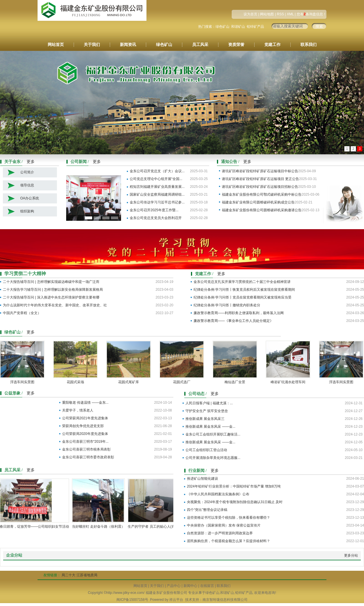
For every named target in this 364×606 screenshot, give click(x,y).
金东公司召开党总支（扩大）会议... (157, 171)
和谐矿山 (238, 27)
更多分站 (351, 555)
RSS (280, 14)
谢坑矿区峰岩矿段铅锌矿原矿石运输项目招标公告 (260, 187)
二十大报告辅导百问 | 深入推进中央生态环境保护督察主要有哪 (51, 297)
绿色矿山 (222, 27)
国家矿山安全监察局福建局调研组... (157, 194)
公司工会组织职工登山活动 (206, 450)
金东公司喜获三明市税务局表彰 (86, 449)
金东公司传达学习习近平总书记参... (157, 202)
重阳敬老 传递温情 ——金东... (85, 403)
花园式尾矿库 (130, 382)
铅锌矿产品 (255, 27)
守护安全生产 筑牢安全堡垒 (207, 411)
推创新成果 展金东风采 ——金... (210, 427)
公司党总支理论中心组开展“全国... (156, 179)
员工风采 (200, 45)
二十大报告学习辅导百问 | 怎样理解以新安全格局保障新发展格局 (53, 290)
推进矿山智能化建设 (203, 479)
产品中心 (174, 586)
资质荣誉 (236, 45)
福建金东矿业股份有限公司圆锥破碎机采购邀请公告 (262, 210)
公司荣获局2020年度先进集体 (85, 434)
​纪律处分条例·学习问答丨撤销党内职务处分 (227, 305)
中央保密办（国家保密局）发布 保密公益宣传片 (224, 525)
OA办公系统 (30, 198)
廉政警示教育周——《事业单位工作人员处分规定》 (233, 321)
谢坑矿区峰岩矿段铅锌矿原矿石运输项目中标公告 (260, 171)
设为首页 (250, 14)
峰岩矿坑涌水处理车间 (289, 382)
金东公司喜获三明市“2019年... (85, 442)
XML (290, 14)
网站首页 (56, 45)
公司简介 (27, 172)
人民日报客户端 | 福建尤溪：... (209, 403)
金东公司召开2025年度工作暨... (154, 210)
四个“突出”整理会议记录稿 (207, 510)
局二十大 (68, 575)
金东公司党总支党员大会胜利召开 (156, 218)
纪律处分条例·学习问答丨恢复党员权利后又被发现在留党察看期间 (244, 290)
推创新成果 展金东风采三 (205, 419)
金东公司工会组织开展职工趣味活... (213, 434)
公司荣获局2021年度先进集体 (85, 418)
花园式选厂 (183, 382)
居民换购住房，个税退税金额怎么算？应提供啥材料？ (229, 541)
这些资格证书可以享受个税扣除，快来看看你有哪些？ (229, 518)
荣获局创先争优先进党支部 (83, 426)
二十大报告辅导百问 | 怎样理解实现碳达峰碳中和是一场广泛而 (51, 282)
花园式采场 (77, 382)
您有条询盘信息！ (312, 14)
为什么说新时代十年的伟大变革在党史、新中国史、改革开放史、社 (55, 305)
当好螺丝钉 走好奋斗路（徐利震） (100, 527)
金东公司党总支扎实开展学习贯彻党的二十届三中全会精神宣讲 (242, 282)
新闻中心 (190, 586)
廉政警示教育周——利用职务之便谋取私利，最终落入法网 (239, 313)
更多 (31, 162)
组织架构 (27, 211)
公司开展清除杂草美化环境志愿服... (213, 458)
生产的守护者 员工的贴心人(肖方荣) (157, 527)
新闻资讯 (128, 45)
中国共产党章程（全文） (22, 313)
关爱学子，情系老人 (78, 410)
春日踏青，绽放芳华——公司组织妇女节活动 (36, 527)
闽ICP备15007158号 (132, 600)
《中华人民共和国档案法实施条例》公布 (218, 494)
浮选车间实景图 (24, 382)
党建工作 (272, 45)
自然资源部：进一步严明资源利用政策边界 (220, 533)
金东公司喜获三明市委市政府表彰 (88, 457)
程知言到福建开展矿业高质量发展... (157, 187)
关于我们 (92, 45)
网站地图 (267, 14)
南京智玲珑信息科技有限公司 (225, 600)
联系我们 (309, 45)
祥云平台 (176, 600)
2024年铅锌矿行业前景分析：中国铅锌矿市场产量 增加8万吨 (234, 486)
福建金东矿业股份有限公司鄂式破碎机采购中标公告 (262, 194)
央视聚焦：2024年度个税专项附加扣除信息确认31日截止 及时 (235, 502)
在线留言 (207, 586)
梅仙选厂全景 (236, 382)
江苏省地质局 (87, 575)
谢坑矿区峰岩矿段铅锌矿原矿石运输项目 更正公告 (260, 179)
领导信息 (27, 185)
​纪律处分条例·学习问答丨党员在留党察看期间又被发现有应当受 (243, 297)
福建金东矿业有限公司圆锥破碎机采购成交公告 (258, 202)
